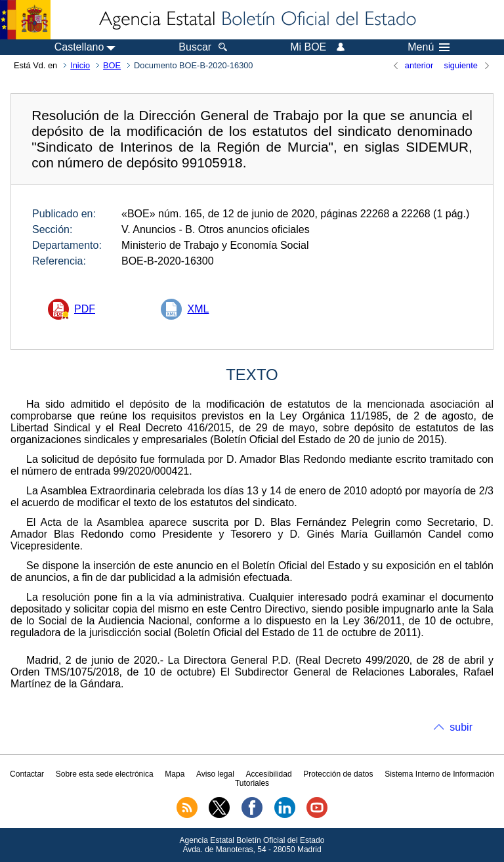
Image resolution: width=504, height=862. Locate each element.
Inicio (80, 65)
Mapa (175, 774)
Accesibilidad (269, 774)
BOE (112, 65)
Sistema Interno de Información (439, 774)
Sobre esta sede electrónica (105, 774)
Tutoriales (252, 783)
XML (198, 309)
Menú (429, 47)
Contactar (27, 774)
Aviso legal (215, 774)
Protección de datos (338, 774)
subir (461, 727)
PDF (85, 309)
